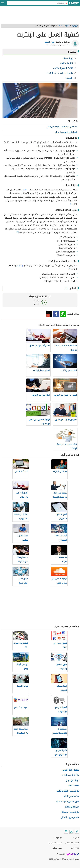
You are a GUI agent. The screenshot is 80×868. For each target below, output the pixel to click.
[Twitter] (71, 832)
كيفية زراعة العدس (70, 770)
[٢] (71, 204)
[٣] (18, 232)
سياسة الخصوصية (55, 843)
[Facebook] (77, 832)
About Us (75, 848)
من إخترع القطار (72, 807)
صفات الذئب (74, 786)
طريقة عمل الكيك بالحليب (68, 791)
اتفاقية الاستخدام (72, 843)
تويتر (49, 314)
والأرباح (20, 265)
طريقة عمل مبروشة (70, 812)
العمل (24, 190)
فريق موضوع (57, 848)
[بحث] (66, 3)
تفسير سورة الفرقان (70, 817)
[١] (38, 145)
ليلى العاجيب (49, 42)
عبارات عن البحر (73, 780)
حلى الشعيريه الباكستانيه (68, 802)
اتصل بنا (76, 838)
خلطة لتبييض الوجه (70, 775)
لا (36, 303)
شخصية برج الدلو (71, 796)
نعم (44, 303)
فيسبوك (56, 314)
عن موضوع (58, 838)
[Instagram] (66, 832)
